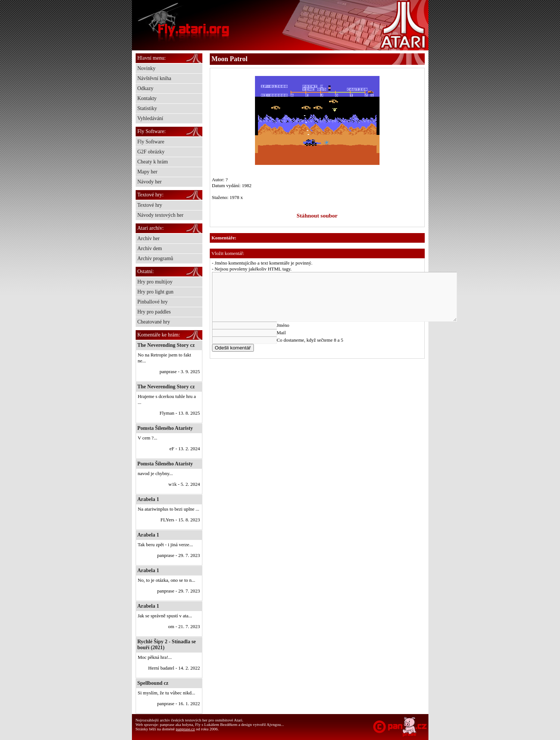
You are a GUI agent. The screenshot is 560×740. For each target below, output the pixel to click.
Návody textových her (160, 215)
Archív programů (155, 258)
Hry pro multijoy (155, 282)
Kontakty (147, 98)
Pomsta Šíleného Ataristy (165, 428)
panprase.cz (185, 729)
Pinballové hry (153, 302)
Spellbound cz (153, 683)
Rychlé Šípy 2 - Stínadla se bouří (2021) (167, 645)
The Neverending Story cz (166, 345)
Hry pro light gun (156, 292)
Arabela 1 (148, 499)
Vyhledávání (150, 118)
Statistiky (147, 108)
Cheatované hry (154, 322)
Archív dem (150, 248)
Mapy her (148, 172)
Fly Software (151, 142)
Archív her (149, 238)
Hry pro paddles (154, 312)
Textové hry (150, 205)
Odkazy (146, 88)
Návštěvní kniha (154, 78)
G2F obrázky (151, 152)
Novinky (147, 68)
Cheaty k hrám (153, 162)
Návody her (150, 182)
